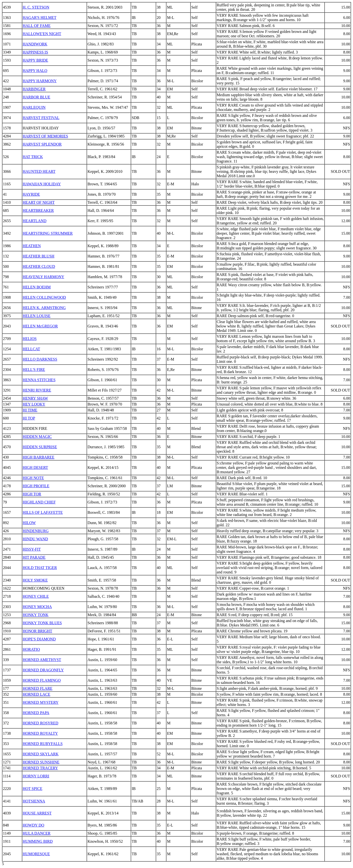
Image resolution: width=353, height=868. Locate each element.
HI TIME (30, 410)
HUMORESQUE (36, 854)
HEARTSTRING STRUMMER (48, 233)
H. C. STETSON (36, 7)
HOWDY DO (34, 825)
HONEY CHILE (36, 596)
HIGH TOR (32, 494)
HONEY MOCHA (37, 607)
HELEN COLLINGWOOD (44, 297)
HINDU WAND (35, 539)
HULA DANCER (37, 833)
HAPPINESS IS (36, 52)
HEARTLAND (35, 221)
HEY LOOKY (34, 404)
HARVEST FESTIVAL (41, 118)
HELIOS (30, 339)
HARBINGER (34, 89)
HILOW (29, 523)
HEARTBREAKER (38, 210)
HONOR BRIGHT (38, 631)
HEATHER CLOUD (39, 266)
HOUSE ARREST (37, 813)
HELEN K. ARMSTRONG (44, 308)
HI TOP (29, 418)
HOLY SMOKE (35, 580)
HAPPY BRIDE (36, 60)
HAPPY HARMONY (40, 81)
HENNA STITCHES (39, 380)
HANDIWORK (35, 44)
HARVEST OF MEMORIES (45, 136)
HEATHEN (32, 246)
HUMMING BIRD (38, 841)
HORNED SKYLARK (41, 754)
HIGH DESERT (35, 468)
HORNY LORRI (36, 776)
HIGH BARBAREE (39, 457)
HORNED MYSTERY (41, 702)
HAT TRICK (33, 157)
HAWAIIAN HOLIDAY (42, 184)
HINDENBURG (36, 531)
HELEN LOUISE (37, 316)
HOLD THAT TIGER (40, 568)
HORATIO (31, 649)
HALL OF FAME (37, 26)
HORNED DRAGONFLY (43, 670)
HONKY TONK (36, 615)
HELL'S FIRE (34, 370)
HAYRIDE (32, 194)
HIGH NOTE (33, 478)
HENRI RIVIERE (37, 390)
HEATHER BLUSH (39, 256)
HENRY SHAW (35, 398)
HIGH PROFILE (36, 486)
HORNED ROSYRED (41, 723)
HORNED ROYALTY (40, 733)
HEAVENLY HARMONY (44, 277)
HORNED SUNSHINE (41, 762)
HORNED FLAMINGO (42, 680)
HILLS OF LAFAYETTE (43, 512)
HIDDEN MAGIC (37, 437)
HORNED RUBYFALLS (43, 744)
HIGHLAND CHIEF (39, 502)
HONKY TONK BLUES (42, 623)
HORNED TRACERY (40, 768)
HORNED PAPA (36, 713)
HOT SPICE (33, 789)
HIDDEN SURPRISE (40, 447)
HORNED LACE (37, 694)
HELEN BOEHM (37, 287)
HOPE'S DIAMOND (39, 639)
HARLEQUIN (34, 107)
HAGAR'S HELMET (40, 18)
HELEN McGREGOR (40, 326)
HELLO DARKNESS (40, 359)
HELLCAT (32, 349)
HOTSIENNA (34, 801)
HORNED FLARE (38, 688)
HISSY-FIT (32, 549)
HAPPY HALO (35, 71)
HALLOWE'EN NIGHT (42, 34)
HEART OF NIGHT (39, 202)
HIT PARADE (34, 557)
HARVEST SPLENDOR (42, 144)
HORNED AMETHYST (42, 660)
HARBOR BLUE (37, 97)
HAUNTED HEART (39, 171)
